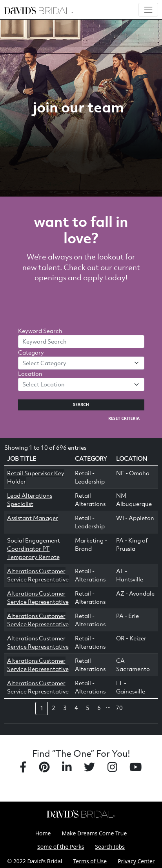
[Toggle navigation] (148, 10)
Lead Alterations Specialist (30, 499)
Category (31, 352)
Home (43, 833)
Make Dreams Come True (95, 833)
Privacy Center (136, 861)
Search (81, 405)
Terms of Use (90, 861)
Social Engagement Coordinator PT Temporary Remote (34, 548)
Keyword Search (40, 331)
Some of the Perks (61, 847)
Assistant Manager (33, 518)
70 (119, 708)
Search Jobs (110, 847)
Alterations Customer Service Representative (38, 575)
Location (30, 373)
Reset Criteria (124, 418)
